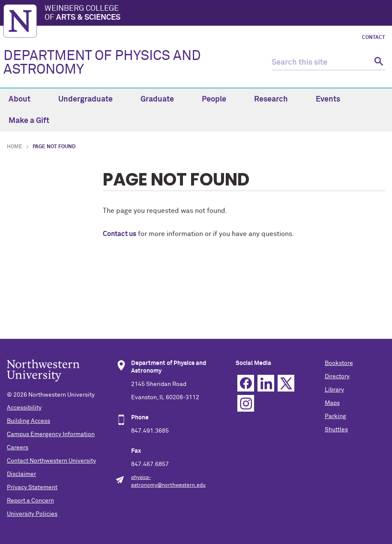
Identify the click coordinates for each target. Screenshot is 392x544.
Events (333, 99)
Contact (374, 38)
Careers (18, 448)
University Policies (32, 514)
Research (276, 99)
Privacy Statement (32, 487)
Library (334, 390)
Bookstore (339, 363)
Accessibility (24, 408)
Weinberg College (217, 14)
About (24, 99)
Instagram (246, 403)
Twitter (286, 383)
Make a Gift (29, 121)
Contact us (120, 234)
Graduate (162, 99)
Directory (337, 377)
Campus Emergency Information (51, 434)
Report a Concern (30, 501)
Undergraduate (90, 99)
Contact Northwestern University (51, 461)
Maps (332, 403)
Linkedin (266, 383)
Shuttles (336, 430)
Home (15, 147)
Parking (335, 416)
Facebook (246, 383)
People (219, 99)
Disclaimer (21, 474)
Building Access (28, 421)
